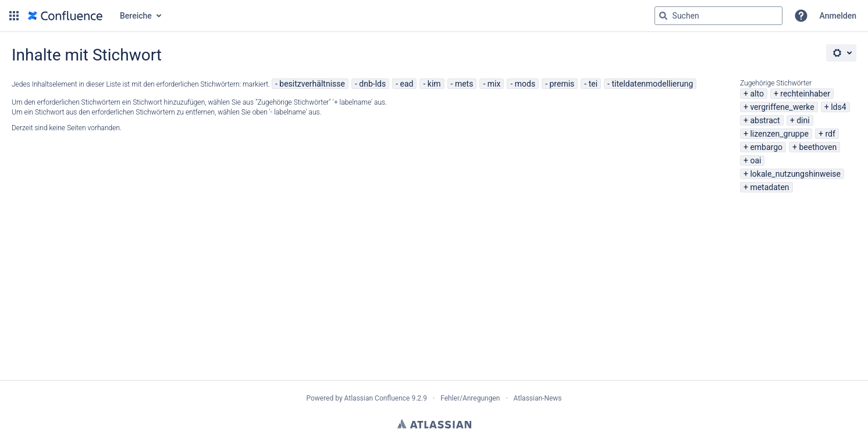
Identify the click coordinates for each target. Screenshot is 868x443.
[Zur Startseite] (65, 16)
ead (407, 84)
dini (803, 120)
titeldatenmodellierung (652, 84)
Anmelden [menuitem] (838, 16)
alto (757, 94)
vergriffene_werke (782, 107)
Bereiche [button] (136, 16)
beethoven (818, 147)
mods (525, 84)
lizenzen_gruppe (779, 134)
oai (755, 160)
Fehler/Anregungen (470, 398)
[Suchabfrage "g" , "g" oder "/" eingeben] (718, 16)
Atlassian (434, 424)
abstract (765, 120)
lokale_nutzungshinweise (795, 174)
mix (494, 84)
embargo (766, 147)
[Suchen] (663, 16)
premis (562, 84)
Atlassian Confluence (377, 398)
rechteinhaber (805, 94)
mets (464, 84)
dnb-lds (372, 84)
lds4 (838, 107)
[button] (14, 16)
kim (434, 84)
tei (593, 84)
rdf (830, 134)
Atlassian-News (538, 398)
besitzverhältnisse (312, 84)
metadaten (769, 187)
